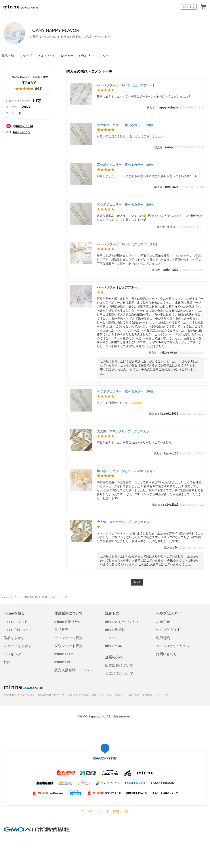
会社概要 (134, 695)
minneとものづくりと (122, 622)
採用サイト (121, 811)
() (29, 89)
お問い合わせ (166, 654)
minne (23, 687)
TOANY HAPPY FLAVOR (79, 30)
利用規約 (163, 638)
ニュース (112, 638)
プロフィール (46, 56)
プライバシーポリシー (113, 695)
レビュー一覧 (60, 598)
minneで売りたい (68, 622)
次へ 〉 (137, 583)
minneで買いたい (17, 630)
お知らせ (163, 622)
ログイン (189, 7)
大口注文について (119, 674)
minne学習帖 (115, 630)
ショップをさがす (18, 646)
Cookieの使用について (51, 695)
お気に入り (86, 56)
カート (203, 7)
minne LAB (63, 662)
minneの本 (113, 646)
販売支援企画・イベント (74, 670)
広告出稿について (119, 665)
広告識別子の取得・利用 (82, 695)
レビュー (67, 56)
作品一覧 (8, 56)
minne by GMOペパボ (21, 7)
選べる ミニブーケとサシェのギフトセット (128, 471)
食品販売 (61, 630)
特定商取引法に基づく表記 (19, 695)
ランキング (12, 654)
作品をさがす (14, 638)
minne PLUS (64, 654)
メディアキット (164, 695)
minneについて (15, 622)
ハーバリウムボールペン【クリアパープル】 (128, 244)
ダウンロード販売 (69, 646)
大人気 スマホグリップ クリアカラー (125, 431)
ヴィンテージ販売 (69, 638)
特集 (7, 662)
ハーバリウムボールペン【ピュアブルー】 (126, 85)
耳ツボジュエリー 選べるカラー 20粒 (125, 125)
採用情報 (147, 695)
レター (104, 56)
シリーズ (26, 56)
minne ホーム (10, 598)
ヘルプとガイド (168, 630)
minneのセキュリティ (173, 646)
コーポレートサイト (95, 811)
